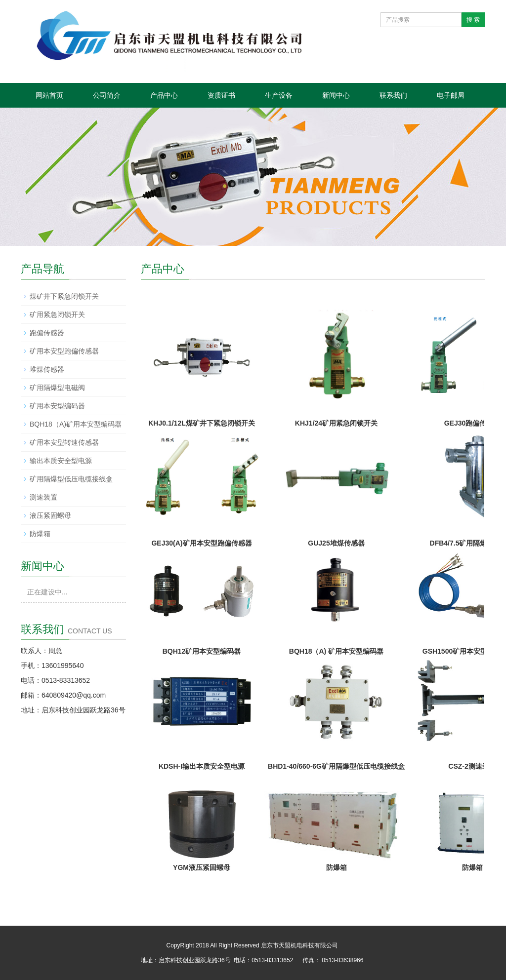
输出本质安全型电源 (61, 461)
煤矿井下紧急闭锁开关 (64, 296)
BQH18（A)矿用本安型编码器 (76, 424)
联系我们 (393, 95)
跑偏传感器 (47, 333)
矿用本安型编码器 (57, 406)
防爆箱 (40, 534)
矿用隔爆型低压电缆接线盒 (71, 479)
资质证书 (221, 95)
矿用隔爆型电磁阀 (57, 388)
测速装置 (43, 497)
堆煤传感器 (47, 369)
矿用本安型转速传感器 (64, 442)
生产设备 (279, 95)
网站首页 (49, 95)
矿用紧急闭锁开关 (57, 314)
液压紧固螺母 (50, 515)
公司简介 (107, 95)
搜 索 (473, 20)
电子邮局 (451, 95)
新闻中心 (336, 95)
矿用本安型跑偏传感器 (64, 351)
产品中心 (164, 95)
